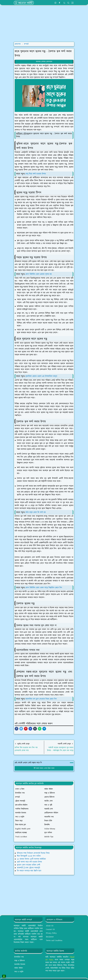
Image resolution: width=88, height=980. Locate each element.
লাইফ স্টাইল (19, 968)
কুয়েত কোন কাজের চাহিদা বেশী (29, 865)
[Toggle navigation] (72, 3)
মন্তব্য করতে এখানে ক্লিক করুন (44, 768)
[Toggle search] (68, 3)
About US (50, 926)
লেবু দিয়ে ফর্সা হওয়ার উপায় (36, 174)
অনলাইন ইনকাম (20, 964)
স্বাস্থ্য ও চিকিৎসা (20, 961)
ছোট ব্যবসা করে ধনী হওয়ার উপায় (29, 862)
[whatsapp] (56, 3)
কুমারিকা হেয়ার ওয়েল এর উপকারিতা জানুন (41, 376)
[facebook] (59, 3)
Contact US (50, 929)
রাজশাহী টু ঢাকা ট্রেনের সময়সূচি (29, 868)
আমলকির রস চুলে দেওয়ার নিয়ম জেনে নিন (41, 699)
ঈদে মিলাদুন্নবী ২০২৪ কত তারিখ (29, 856)
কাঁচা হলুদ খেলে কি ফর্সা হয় (36, 512)
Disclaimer (50, 937)
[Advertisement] (44, 24)
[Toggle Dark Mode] (64, 3)
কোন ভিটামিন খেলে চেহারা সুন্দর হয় (39, 274)
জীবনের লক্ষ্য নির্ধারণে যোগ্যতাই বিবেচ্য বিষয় (33, 853)
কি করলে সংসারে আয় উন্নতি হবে (29, 871)
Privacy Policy (51, 933)
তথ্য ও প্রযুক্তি (19, 972)
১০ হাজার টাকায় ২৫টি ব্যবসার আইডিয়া (31, 859)
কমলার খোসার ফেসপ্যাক (44, 62)
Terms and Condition (54, 940)
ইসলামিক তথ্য (19, 957)
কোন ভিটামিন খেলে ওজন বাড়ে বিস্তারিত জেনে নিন (44, 588)
